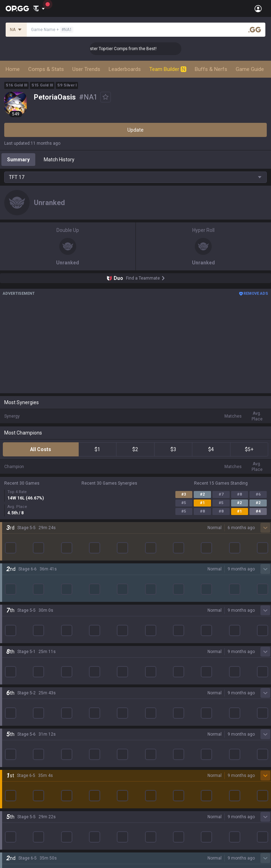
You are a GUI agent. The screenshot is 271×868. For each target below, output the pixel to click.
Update (135, 130)
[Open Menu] (258, 8)
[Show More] (39, 8)
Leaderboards (125, 69)
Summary (18, 160)
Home (13, 69)
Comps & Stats (46, 69)
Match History (59, 160)
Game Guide (250, 69)
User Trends (86, 69)
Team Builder (168, 69)
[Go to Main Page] (17, 8)
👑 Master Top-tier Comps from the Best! (131, 49)
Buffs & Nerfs (211, 69)
